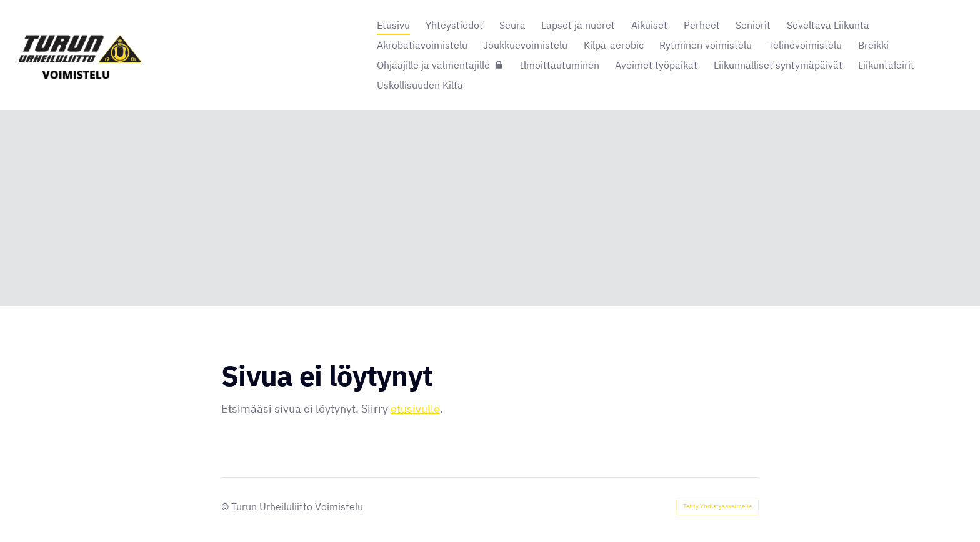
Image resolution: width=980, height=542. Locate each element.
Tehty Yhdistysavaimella (717, 506)
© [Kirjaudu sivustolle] (226, 506)
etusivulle (415, 409)
